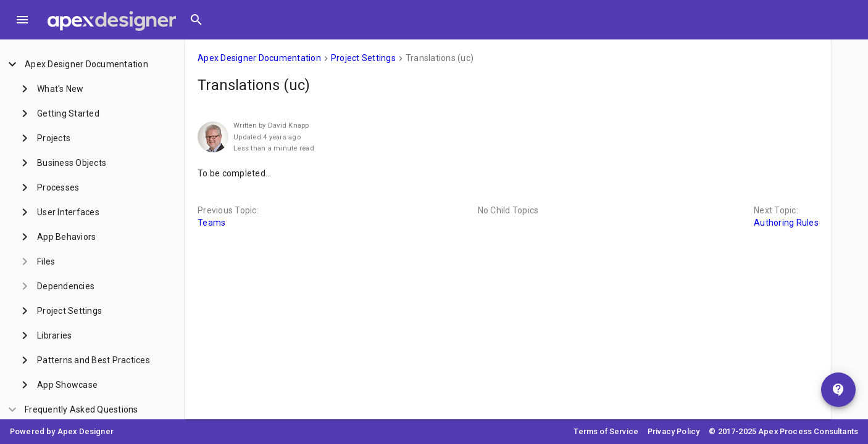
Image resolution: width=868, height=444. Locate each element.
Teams (211, 223)
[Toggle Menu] (22, 20)
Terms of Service (606, 431)
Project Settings (363, 58)
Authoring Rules (786, 223)
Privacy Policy (674, 431)
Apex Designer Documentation (259, 58)
